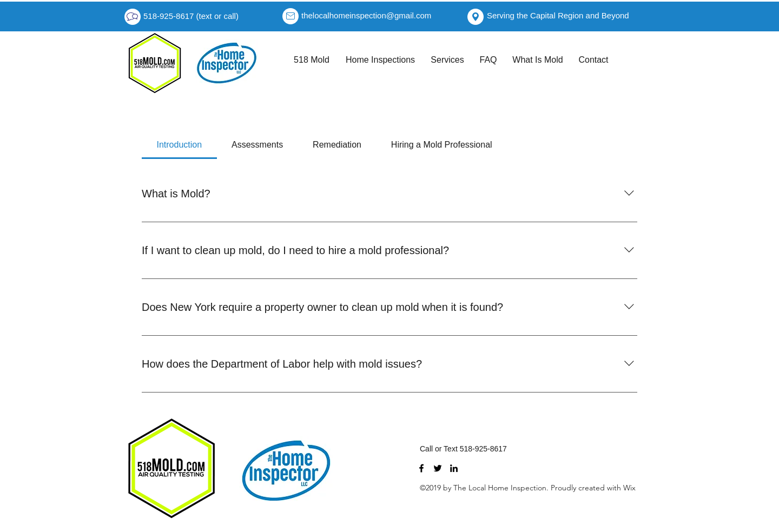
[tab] (179, 145)
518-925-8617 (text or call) (191, 16)
